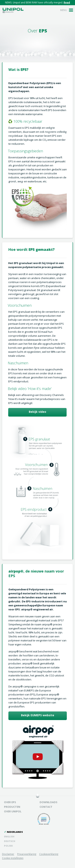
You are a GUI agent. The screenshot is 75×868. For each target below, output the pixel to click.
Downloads (48, 802)
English (9, 836)
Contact (46, 807)
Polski (8, 846)
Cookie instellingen (13, 858)
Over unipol (13, 811)
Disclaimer (8, 854)
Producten (12, 807)
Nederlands (15, 832)
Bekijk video (37, 412)
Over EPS (10, 802)
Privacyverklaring (27, 854)
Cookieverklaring (49, 854)
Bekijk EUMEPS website (38, 715)
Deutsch (10, 841)
